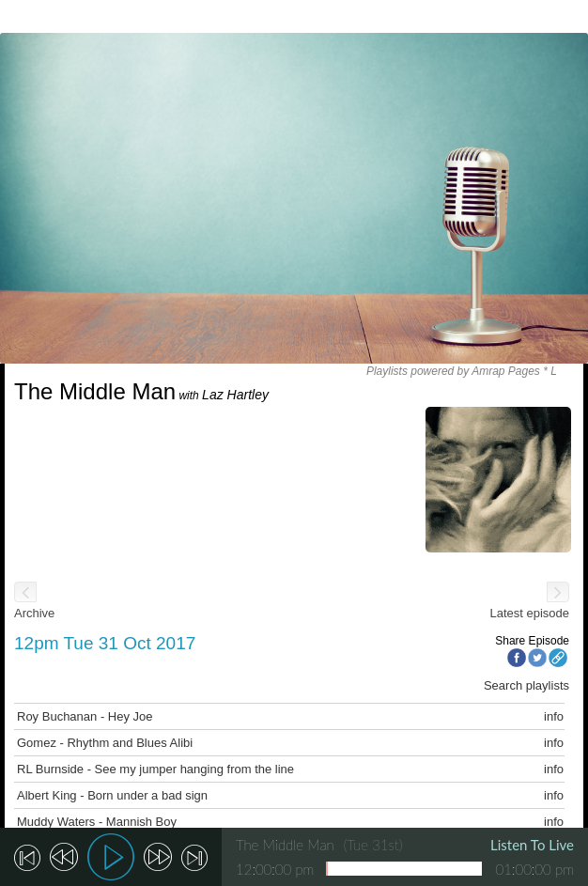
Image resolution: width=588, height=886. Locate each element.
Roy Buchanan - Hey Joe (85, 716)
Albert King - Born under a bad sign (112, 795)
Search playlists (526, 685)
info (554, 716)
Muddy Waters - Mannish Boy (97, 822)
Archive (34, 613)
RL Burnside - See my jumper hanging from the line (155, 769)
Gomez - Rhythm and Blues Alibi (105, 743)
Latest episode (529, 613)
